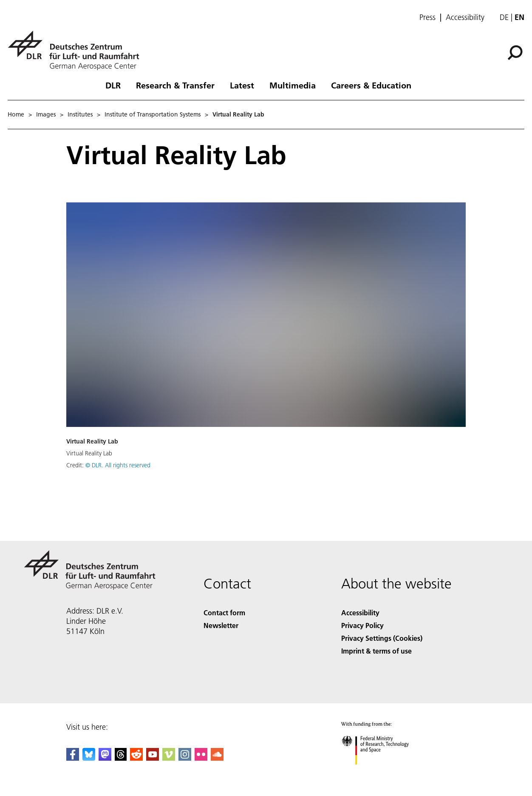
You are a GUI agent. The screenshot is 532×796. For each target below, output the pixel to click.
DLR (113, 85)
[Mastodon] (105, 758)
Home (16, 114)
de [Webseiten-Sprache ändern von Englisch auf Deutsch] (504, 17)
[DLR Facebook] (73, 758)
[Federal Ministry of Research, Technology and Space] (383, 772)
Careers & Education (371, 85)
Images (46, 114)
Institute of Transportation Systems (153, 114)
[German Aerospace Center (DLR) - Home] (77, 50)
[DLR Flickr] (201, 758)
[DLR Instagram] (185, 758)
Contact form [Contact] (224, 613)
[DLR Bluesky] (89, 758)
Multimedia (293, 85)
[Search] (515, 53)
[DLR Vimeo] (169, 758)
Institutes (80, 114)
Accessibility (465, 17)
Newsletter (221, 625)
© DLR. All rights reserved (118, 465)
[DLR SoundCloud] (217, 758)
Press (427, 17)
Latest (242, 85)
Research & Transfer (175, 85)
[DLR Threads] (121, 758)
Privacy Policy (362, 625)
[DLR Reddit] (136, 758)
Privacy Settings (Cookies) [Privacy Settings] (382, 638)
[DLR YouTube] (153, 758)
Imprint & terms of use (376, 651)
